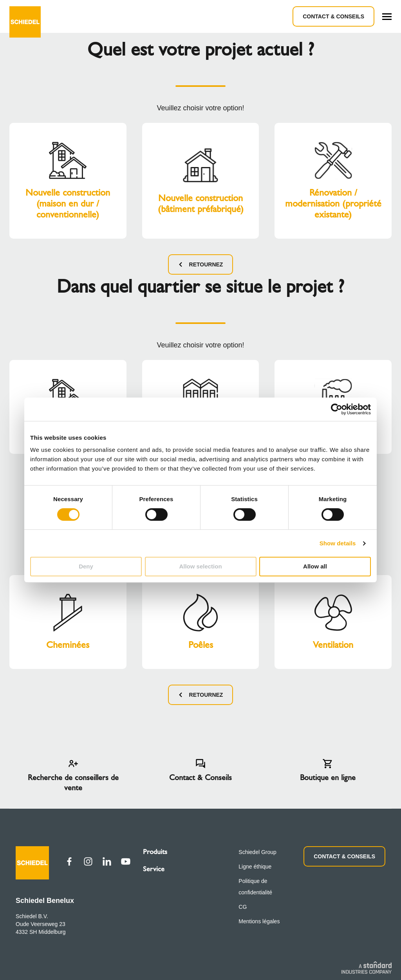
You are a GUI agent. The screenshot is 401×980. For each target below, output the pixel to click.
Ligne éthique (255, 867)
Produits (155, 852)
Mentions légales (259, 921)
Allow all (315, 566)
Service (154, 869)
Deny (86, 566)
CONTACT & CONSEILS (344, 856)
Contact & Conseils (333, 16)
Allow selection (200, 566)
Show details (338, 543)
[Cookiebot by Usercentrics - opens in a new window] (337, 409)
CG (243, 907)
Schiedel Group (257, 852)
